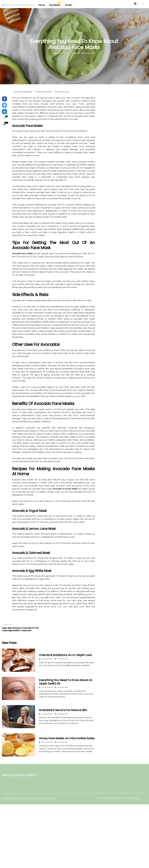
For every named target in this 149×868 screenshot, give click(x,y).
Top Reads (55, 4)
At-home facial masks (43, 92)
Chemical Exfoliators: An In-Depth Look (65, 655)
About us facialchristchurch (111, 798)
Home (42, 5)
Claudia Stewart (62, 53)
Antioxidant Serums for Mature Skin (63, 710)
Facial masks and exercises (23, 92)
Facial (68, 5)
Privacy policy (132, 798)
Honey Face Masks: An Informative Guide (67, 738)
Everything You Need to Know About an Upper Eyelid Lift (66, 682)
